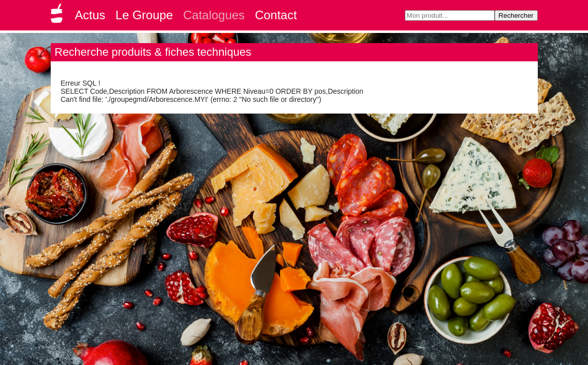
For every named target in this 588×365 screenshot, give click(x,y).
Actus (90, 15)
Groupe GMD (58, 16)
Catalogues (214, 15)
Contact (276, 15)
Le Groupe (144, 15)
